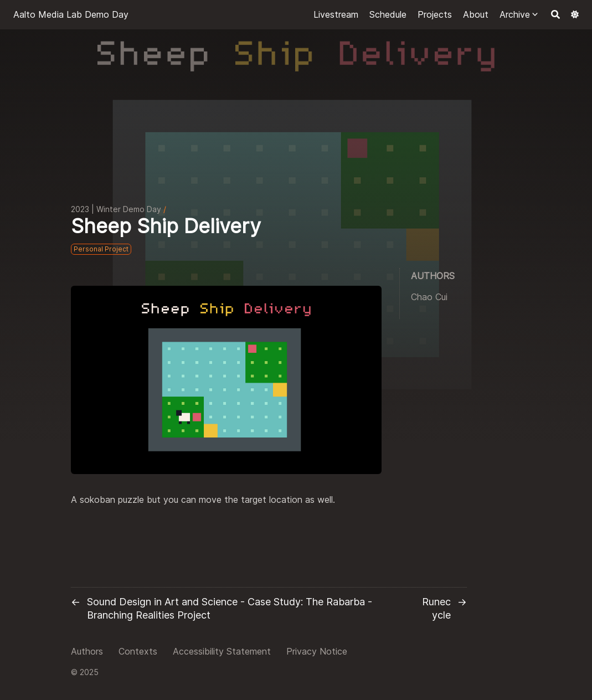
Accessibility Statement (222, 651)
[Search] (555, 14)
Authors (87, 651)
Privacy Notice (317, 651)
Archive (515, 14)
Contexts (138, 651)
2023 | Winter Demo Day (116, 209)
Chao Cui (429, 297)
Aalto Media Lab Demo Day (71, 14)
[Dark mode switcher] (575, 14)
